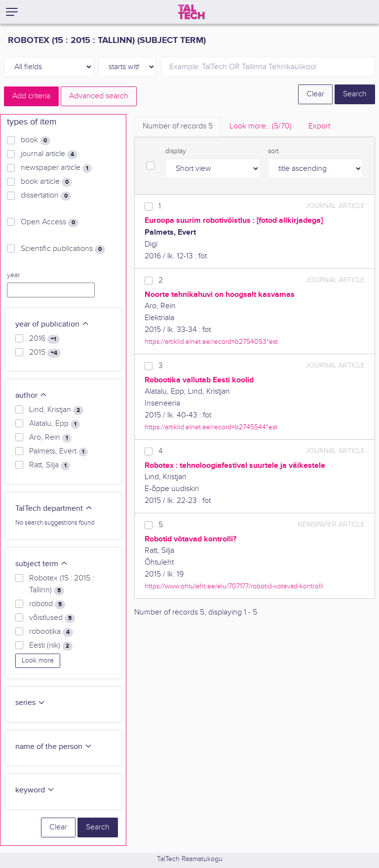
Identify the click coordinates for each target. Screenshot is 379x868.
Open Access (50, 222)
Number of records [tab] (178, 126)
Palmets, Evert (58, 452)
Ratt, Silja (50, 465)
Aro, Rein (50, 438)
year (13, 275)
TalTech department (54, 509)
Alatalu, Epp (55, 424)
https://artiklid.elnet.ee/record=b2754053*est (211, 342)
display (176, 151)
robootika (51, 632)
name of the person (54, 747)
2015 (45, 353)
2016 (44, 339)
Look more (38, 661)
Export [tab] (319, 126)
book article (46, 182)
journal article (49, 154)
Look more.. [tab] (261, 126)
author (31, 395)
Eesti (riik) (51, 646)
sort (273, 151)
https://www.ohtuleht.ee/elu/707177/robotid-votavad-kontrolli (234, 586)
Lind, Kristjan (56, 410)
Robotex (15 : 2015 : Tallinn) (61, 584)
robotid (47, 604)
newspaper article (56, 168)
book (36, 140)
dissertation (46, 196)
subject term (42, 564)
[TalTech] (191, 12)
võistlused (52, 618)
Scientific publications (63, 249)
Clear (315, 94)
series (30, 703)
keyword (35, 790)
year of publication (52, 324)
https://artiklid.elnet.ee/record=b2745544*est (211, 427)
